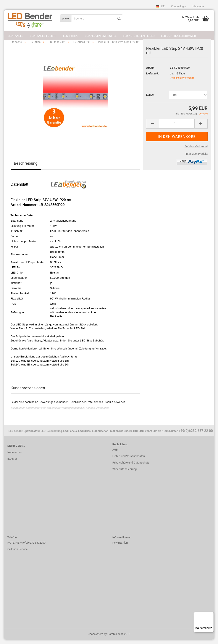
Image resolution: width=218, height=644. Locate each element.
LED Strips (71, 36)
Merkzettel (198, 6)
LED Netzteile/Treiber (139, 36)
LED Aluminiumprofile (101, 36)
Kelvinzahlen (120, 547)
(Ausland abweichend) (182, 82)
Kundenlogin (178, 6)
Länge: (150, 99)
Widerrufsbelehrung (124, 473)
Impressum (14, 456)
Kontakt (12, 463)
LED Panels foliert (43, 36)
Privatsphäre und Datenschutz (131, 467)
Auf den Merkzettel (196, 151)
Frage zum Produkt (196, 158)
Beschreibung (26, 168)
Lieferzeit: (153, 78)
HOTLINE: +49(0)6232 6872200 (26, 547)
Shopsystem (96, 638)
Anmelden (102, 412)
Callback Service (18, 553)
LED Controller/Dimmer (178, 36)
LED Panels (16, 36)
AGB (115, 454)
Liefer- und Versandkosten (129, 460)
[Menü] (211, 615)
